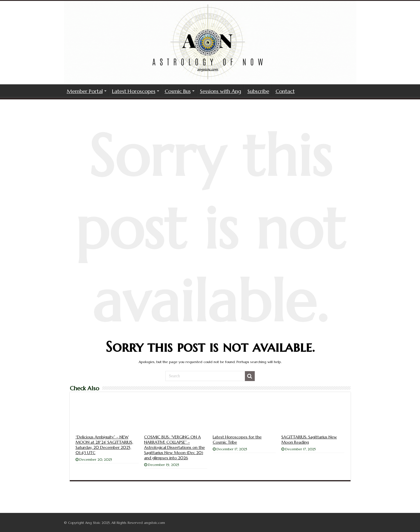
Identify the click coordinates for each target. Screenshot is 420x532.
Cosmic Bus (178, 91)
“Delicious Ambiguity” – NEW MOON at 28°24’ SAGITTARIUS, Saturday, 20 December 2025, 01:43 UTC (104, 445)
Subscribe (258, 91)
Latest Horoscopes (134, 91)
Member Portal (85, 91)
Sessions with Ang (221, 91)
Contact (285, 91)
